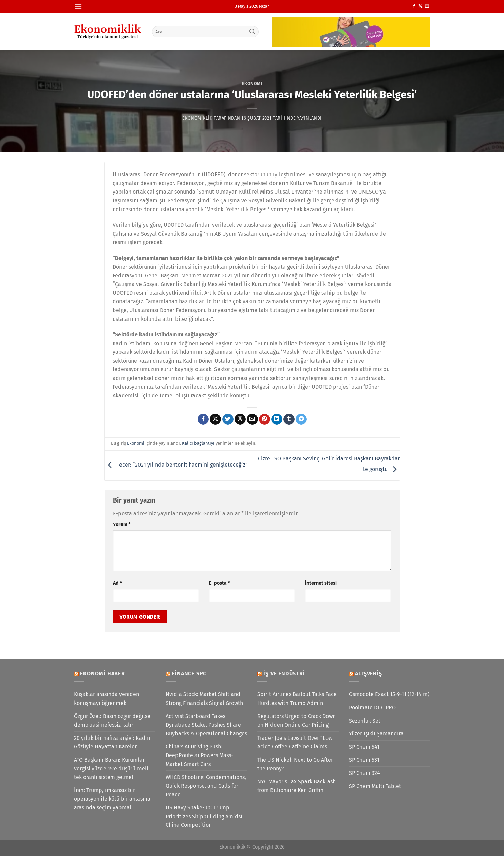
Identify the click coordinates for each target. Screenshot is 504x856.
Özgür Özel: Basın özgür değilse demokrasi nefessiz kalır (112, 721)
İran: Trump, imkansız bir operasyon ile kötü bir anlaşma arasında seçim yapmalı (112, 799)
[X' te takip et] (421, 6)
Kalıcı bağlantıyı (198, 443)
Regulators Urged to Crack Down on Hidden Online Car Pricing (296, 721)
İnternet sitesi (321, 583)
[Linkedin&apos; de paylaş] (277, 419)
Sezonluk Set (365, 721)
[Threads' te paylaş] (240, 419)
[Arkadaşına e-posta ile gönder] (252, 419)
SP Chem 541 (364, 747)
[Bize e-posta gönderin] (427, 6)
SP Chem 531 (364, 760)
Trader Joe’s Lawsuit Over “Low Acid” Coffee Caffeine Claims (295, 742)
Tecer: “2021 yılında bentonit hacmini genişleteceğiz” (176, 465)
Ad (117, 583)
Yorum (122, 524)
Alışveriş (368, 673)
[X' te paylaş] (215, 419)
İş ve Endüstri (284, 673)
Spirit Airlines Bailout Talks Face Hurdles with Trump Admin (297, 699)
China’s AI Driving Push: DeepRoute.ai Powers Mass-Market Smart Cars (199, 755)
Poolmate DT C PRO (372, 707)
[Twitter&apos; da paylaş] (228, 419)
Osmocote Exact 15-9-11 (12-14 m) (389, 694)
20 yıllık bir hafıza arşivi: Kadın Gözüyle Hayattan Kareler (112, 742)
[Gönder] (252, 32)
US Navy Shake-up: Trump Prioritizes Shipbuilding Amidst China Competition (204, 816)
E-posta (219, 583)
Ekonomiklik (197, 118)
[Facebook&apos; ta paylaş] (203, 419)
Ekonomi (252, 83)
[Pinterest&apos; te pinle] (265, 419)
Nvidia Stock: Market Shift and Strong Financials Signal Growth (204, 699)
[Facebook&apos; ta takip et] (414, 6)
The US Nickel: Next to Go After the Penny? (295, 764)
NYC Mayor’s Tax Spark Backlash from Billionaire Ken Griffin (296, 786)
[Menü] (78, 7)
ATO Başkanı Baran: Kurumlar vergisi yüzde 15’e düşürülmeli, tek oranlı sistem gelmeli (112, 768)
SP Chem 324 (365, 773)
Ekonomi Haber (102, 673)
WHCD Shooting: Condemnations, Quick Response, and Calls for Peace (206, 786)
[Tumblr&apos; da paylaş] (289, 419)
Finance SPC (189, 673)
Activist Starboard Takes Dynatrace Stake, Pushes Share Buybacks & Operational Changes (206, 725)
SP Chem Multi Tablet (375, 786)
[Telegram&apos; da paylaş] (301, 419)
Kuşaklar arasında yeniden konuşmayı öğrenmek (107, 699)
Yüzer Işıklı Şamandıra (376, 734)
